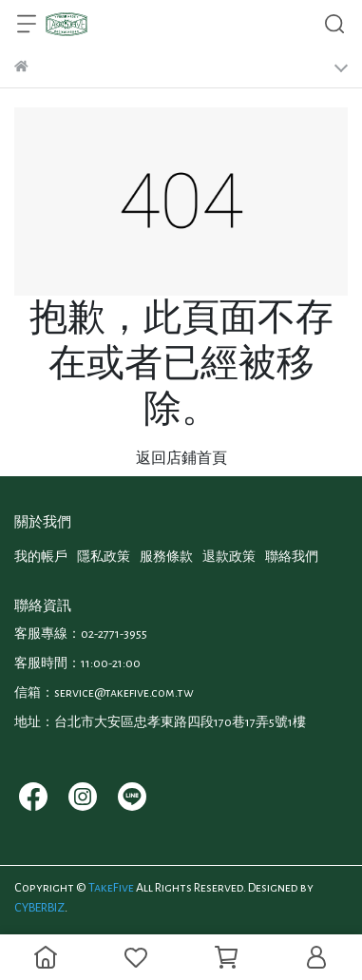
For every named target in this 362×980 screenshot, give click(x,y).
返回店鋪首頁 (181, 458)
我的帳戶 (41, 557)
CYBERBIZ (39, 908)
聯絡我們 (292, 557)
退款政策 (229, 557)
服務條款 (166, 557)
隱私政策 (104, 557)
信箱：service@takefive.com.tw (104, 693)
